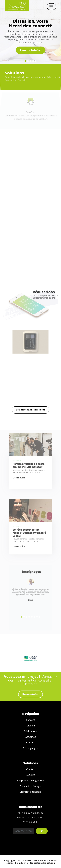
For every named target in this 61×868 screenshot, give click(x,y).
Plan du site (21, 863)
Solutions (30, 725)
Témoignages (30, 572)
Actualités (31, 737)
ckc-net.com (49, 863)
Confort (30, 769)
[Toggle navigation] (51, 7)
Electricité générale (31, 792)
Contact (31, 742)
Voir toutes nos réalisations (30, 410)
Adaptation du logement (30, 780)
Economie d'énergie (30, 786)
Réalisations (31, 731)
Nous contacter (30, 694)
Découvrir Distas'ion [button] (31, 50)
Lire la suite (19, 478)
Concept (31, 720)
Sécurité (30, 775)
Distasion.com (37, 860)
